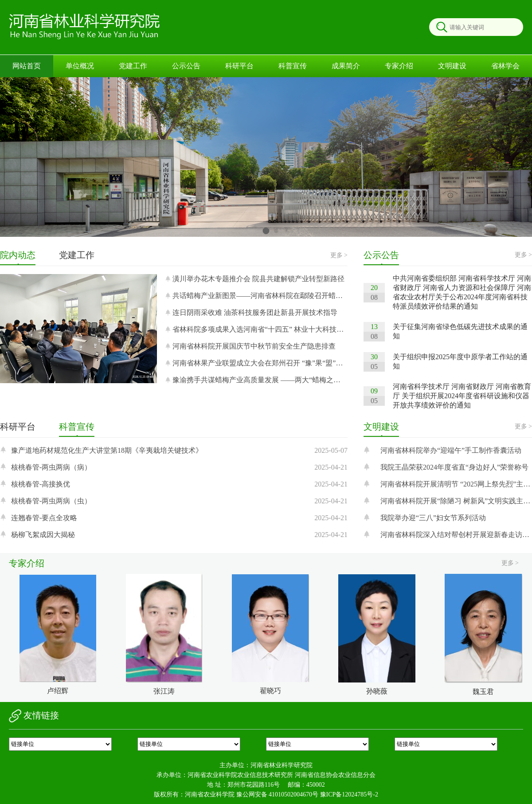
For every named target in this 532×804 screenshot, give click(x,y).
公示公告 (186, 66)
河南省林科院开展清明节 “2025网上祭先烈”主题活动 (456, 484)
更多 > (339, 255)
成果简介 (346, 66)
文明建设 (452, 66)
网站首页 (27, 66)
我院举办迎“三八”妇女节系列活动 (433, 518)
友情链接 (34, 716)
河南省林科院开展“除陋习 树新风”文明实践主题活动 (456, 501)
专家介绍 (399, 66)
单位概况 (80, 66)
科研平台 (239, 66)
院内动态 (18, 255)
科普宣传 (293, 66)
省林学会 (505, 66)
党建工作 (133, 66)
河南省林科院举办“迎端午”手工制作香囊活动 (451, 450)
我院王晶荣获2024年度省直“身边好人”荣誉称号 (454, 467)
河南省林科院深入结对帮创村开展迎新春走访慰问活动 (456, 535)
